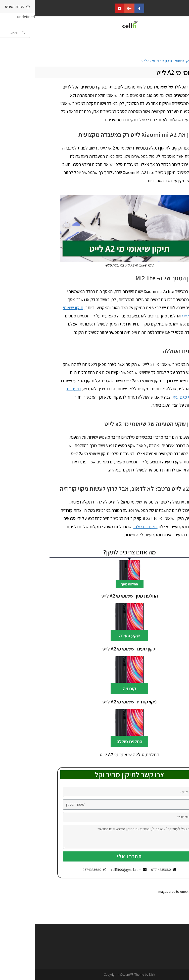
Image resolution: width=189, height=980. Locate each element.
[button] (173, 40)
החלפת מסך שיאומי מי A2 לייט (95, 596)
